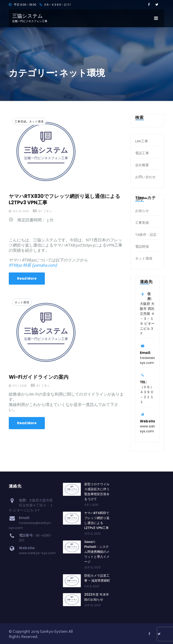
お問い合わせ (145, 177)
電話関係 (142, 246)
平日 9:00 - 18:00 (23, 5)
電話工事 (142, 153)
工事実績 (20, 121)
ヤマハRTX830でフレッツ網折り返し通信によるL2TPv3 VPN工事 (65, 199)
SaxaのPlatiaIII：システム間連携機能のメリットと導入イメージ (97, 552)
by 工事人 (45, 211)
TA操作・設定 (146, 235)
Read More (27, 278)
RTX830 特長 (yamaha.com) (33, 265)
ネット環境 (36, 121)
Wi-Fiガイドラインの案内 (39, 377)
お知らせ (142, 211)
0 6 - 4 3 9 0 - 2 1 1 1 (55, 5)
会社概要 (142, 165)
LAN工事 (142, 141)
